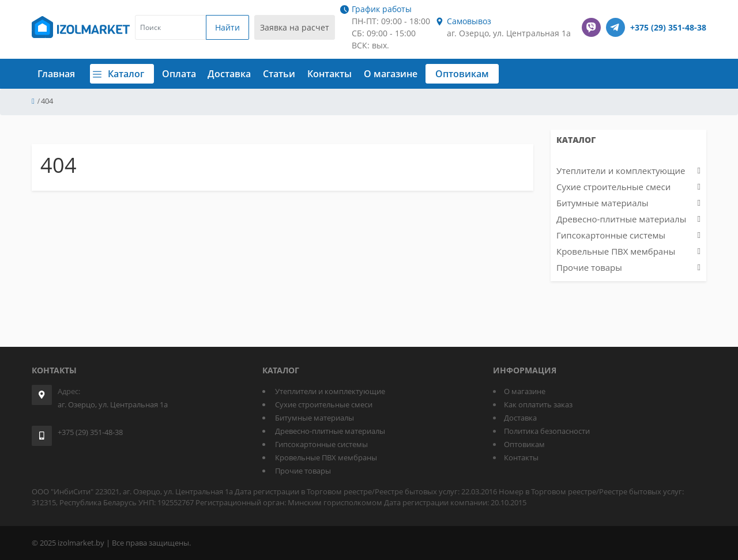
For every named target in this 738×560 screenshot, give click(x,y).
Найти (227, 27)
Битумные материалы (603, 203)
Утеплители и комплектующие (621, 171)
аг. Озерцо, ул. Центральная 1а (113, 404)
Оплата (191, 74)
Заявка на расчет (295, 27)
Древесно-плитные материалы (621, 219)
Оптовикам (474, 74)
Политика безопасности (547, 431)
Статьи (291, 74)
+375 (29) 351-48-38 (668, 27)
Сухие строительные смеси (613, 187)
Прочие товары (589, 267)
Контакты (342, 74)
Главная (56, 74)
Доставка (241, 74)
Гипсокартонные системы (611, 235)
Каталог (128, 74)
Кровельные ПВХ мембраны (616, 251)
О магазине (402, 74)
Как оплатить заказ (538, 404)
